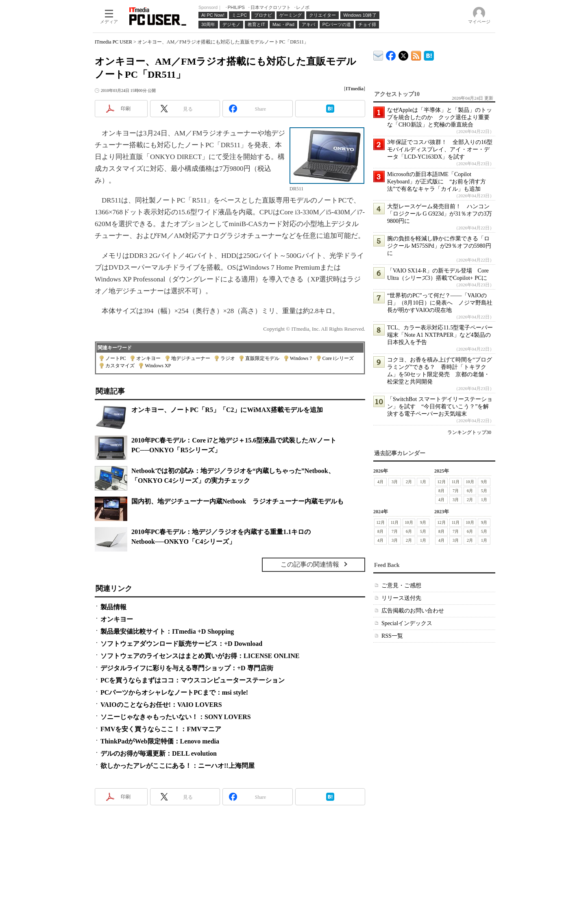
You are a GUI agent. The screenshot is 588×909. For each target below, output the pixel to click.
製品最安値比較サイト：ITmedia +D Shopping (167, 631)
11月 (456, 482)
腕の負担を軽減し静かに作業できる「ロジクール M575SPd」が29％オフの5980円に (439, 246)
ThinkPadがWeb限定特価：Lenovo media (160, 741)
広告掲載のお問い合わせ (413, 611)
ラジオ (228, 358)
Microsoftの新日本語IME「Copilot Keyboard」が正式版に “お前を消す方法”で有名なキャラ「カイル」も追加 (437, 182)
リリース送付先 (401, 598)
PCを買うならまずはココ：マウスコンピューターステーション (193, 680)
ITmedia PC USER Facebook (391, 54)
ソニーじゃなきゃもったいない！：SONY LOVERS (176, 717)
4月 (380, 482)
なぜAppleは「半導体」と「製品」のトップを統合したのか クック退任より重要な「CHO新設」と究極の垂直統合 (440, 117)
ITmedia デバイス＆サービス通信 (378, 54)
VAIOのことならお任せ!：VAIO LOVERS (161, 705)
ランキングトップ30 (469, 432)
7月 (456, 491)
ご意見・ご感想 (401, 585)
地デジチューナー (191, 358)
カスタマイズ (120, 366)
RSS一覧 (392, 636)
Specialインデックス (407, 623)
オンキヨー (148, 358)
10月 (470, 482)
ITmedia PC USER (113, 42)
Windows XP (158, 366)
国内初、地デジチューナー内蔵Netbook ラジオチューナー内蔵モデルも (237, 501)
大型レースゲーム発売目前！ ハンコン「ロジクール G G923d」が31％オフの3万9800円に (440, 214)
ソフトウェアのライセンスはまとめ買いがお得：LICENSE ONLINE (200, 656)
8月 (441, 491)
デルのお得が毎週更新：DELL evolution (159, 753)
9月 (484, 482)
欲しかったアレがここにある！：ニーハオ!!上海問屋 (177, 766)
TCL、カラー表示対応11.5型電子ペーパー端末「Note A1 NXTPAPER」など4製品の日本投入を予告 (440, 335)
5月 (484, 491)
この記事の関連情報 (310, 564)
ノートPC (116, 358)
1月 (423, 482)
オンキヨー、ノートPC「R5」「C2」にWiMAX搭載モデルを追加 (227, 410)
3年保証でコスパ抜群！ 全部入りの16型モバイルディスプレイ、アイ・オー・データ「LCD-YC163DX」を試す (440, 149)
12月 (442, 482)
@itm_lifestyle (404, 54)
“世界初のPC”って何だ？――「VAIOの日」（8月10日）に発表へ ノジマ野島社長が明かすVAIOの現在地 (440, 303)
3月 (395, 482)
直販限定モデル (262, 358)
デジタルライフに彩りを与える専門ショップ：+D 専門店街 (187, 668)
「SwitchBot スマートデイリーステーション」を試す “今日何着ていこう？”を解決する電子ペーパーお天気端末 (440, 407)
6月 (470, 491)
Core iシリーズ (338, 358)
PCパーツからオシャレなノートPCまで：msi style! (174, 692)
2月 (409, 482)
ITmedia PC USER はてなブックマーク (429, 54)
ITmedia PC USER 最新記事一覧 (416, 54)
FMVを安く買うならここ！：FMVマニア (161, 729)
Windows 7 (301, 358)
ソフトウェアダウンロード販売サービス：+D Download (181, 644)
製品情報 (113, 607)
